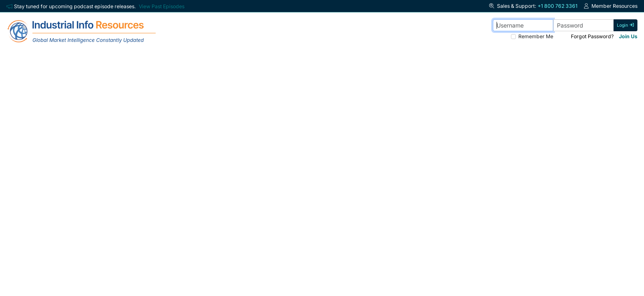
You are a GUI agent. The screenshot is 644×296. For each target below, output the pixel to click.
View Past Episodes (162, 6)
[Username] (523, 25)
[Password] (583, 25)
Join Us (628, 36)
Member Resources (611, 6)
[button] (492, 6)
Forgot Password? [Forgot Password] (592, 36)
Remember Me (536, 36)
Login (626, 25)
